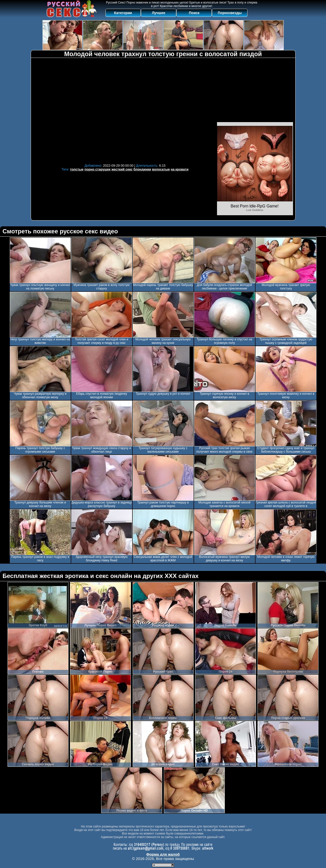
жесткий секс (122, 169)
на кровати (180, 169)
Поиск (194, 13)
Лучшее (158, 13)
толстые (77, 169)
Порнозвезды (230, 13)
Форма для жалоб (163, 854)
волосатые (161, 169)
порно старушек (97, 169)
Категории (123, 13)
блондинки (142, 169)
